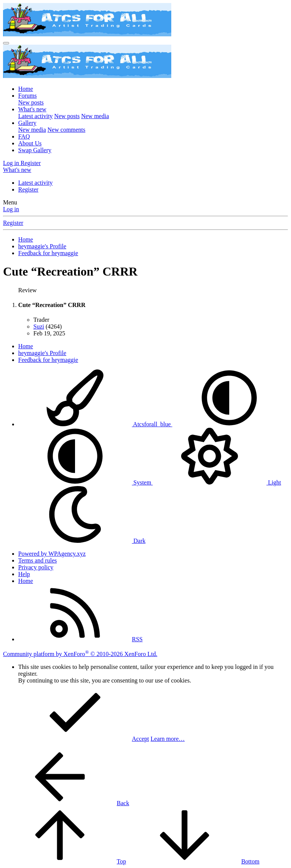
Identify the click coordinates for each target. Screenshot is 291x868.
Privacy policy (36, 567)
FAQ (24, 136)
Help (24, 574)
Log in (11, 209)
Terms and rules (38, 560)
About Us (30, 143)
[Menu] (6, 43)
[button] (229, 424)
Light (217, 482)
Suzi (39, 326)
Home (26, 89)
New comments (66, 130)
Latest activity (35, 116)
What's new (32, 109)
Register (28, 189)
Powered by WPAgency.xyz (52, 554)
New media (95, 116)
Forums (27, 96)
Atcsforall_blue (95, 424)
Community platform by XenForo (80, 654)
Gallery (27, 123)
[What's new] (17, 170)
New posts (31, 102)
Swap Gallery (35, 150)
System (85, 482)
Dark (82, 541)
